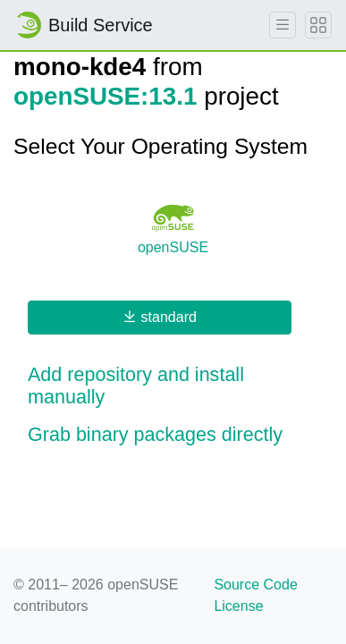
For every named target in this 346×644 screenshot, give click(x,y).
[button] (173, 386)
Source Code (255, 585)
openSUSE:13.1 (105, 96)
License (238, 606)
